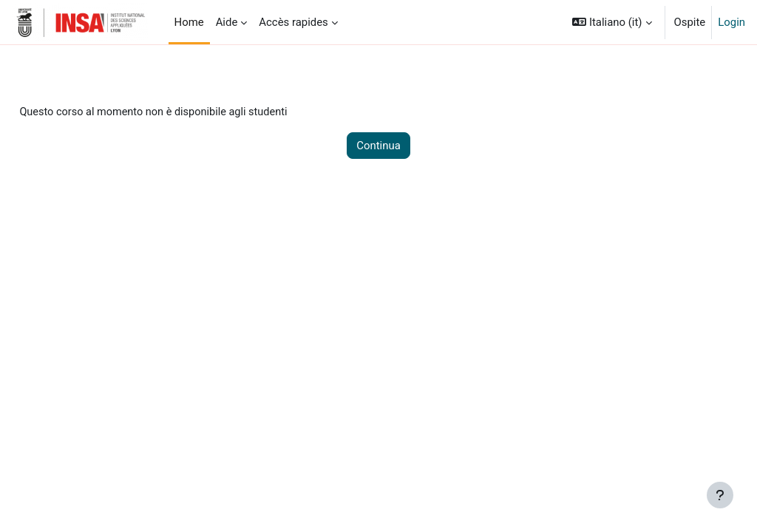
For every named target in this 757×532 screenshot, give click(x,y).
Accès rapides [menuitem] (293, 22)
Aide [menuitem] (227, 22)
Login (731, 22)
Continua (378, 146)
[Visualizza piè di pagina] (720, 495)
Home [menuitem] (189, 22)
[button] (612, 22)
